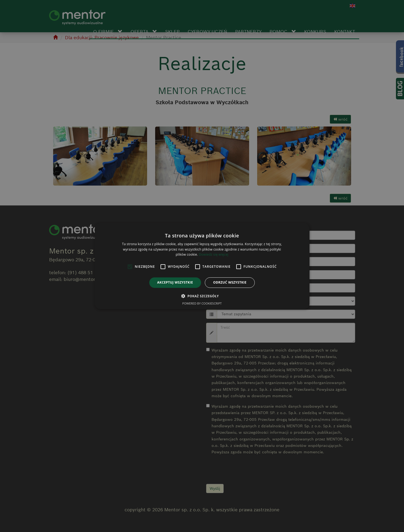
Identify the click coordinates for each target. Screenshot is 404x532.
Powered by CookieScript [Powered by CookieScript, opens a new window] (202, 303)
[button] (202, 296)
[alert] (202, 266)
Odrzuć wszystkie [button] (230, 282)
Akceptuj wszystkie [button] (175, 282)
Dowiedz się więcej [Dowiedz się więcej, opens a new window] (214, 254)
